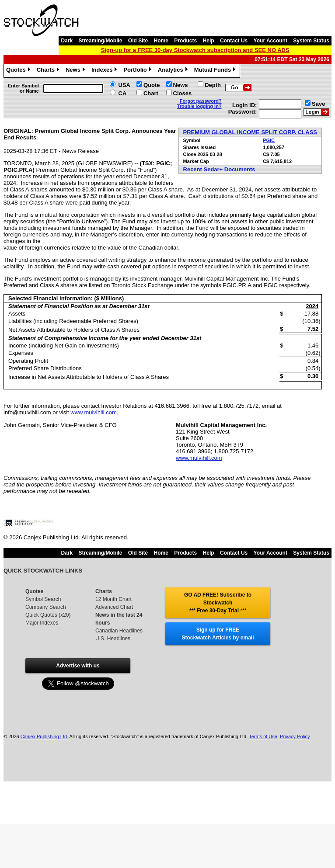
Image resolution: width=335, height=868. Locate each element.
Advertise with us (78, 666)
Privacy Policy (295, 736)
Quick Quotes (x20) (48, 615)
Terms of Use (263, 736)
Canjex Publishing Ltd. (44, 736)
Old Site (138, 41)
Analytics (174, 71)
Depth (213, 85)
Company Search (46, 607)
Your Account (270, 41)
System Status (311, 41)
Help (209, 41)
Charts (49, 71)
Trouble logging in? (199, 106)
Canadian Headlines (119, 631)
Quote (152, 85)
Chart (151, 93)
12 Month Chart (113, 599)
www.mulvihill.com (93, 412)
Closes (183, 93)
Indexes (105, 71)
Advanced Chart (114, 607)
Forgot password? (201, 101)
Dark (67, 41)
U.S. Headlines (113, 639)
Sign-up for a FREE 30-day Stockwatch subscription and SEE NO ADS (195, 50)
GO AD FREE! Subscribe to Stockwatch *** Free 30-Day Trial (218, 603)
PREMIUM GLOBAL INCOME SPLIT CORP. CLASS (250, 132)
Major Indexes (42, 623)
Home (161, 41)
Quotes (19, 71)
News (76, 71)
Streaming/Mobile (100, 41)
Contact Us (234, 41)
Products (185, 41)
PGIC (269, 140)
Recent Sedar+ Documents (219, 169)
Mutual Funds (216, 71)
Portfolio (138, 71)
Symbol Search (43, 599)
